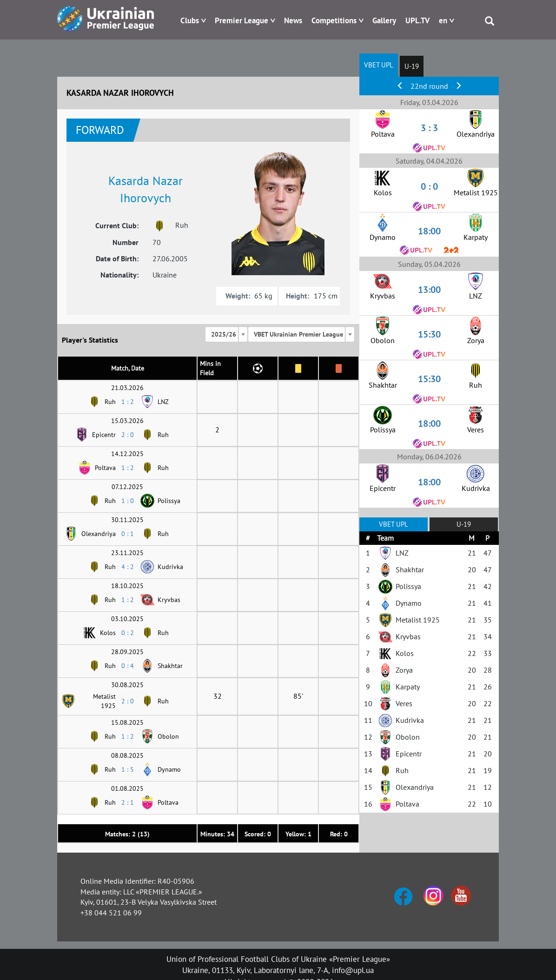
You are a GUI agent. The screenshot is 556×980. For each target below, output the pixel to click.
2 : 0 (128, 435)
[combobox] (226, 334)
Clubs (190, 20)
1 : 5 (128, 769)
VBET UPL (379, 65)
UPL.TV (417, 20)
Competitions (334, 20)
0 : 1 (128, 534)
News (293, 20)
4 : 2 (128, 567)
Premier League (242, 20)
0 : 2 (128, 633)
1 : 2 (128, 402)
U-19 (412, 66)
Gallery (384, 20)
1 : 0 (128, 501)
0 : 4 (128, 666)
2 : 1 (128, 802)
